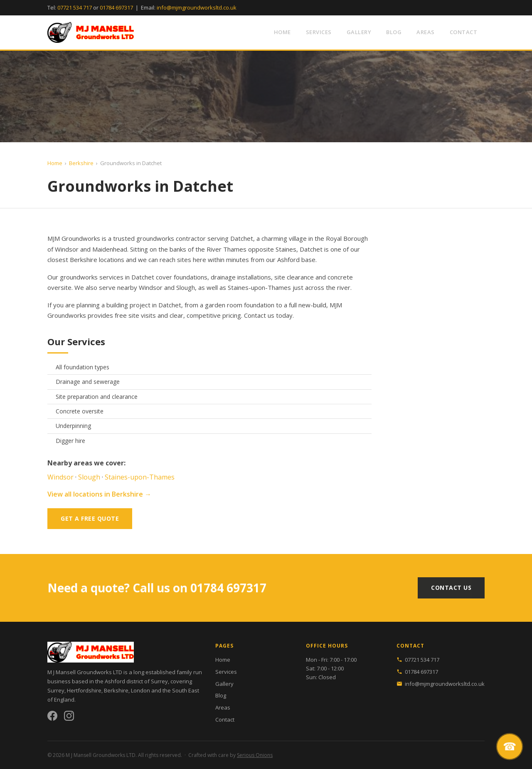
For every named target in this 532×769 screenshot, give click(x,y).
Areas (426, 32)
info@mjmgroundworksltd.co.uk (197, 7)
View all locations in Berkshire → (99, 494)
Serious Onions (255, 755)
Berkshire (81, 163)
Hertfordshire (84, 690)
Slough (186, 287)
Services (319, 32)
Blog (394, 32)
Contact (464, 32)
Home (282, 32)
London (140, 690)
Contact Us (451, 593)
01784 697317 (116, 7)
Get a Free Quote (90, 518)
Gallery (359, 32)
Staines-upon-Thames (259, 287)
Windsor (151, 287)
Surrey (56, 690)
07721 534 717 (75, 7)
